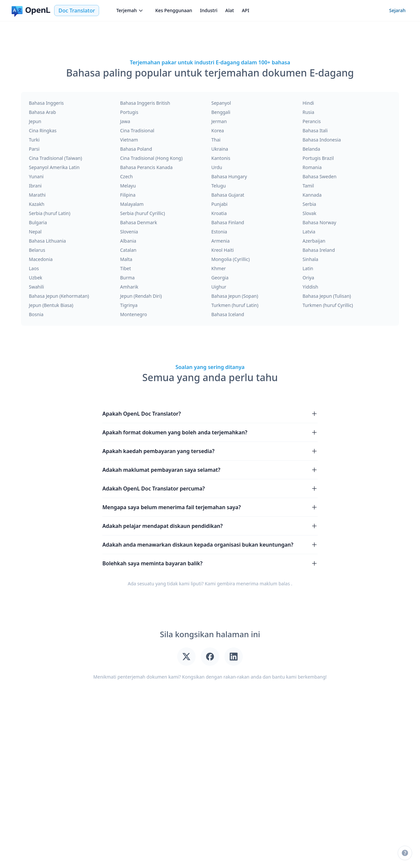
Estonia (219, 232)
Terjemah (130, 10)
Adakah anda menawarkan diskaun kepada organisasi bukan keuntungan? (210, 545)
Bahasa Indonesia (322, 140)
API (246, 10)
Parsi (34, 149)
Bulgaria (38, 222)
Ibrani (35, 186)
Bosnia (36, 314)
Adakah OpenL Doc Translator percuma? (210, 488)
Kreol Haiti (222, 250)
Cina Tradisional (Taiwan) (55, 158)
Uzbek (36, 278)
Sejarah (397, 10)
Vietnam (129, 140)
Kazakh (37, 204)
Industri (209, 10)
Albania (128, 241)
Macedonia (41, 259)
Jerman (219, 121)
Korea (218, 130)
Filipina (128, 195)
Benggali (221, 112)
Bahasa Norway (319, 222)
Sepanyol (221, 103)
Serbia (309, 204)
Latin (308, 268)
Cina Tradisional (137, 130)
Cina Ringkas (43, 130)
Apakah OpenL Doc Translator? (210, 414)
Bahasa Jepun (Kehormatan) (59, 296)
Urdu (217, 167)
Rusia (308, 112)
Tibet (126, 268)
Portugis (129, 112)
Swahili (36, 287)
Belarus (37, 250)
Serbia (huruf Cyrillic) (143, 213)
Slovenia (129, 232)
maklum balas (275, 584)
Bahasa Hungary (229, 176)
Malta (126, 259)
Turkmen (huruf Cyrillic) (328, 305)
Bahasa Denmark (139, 222)
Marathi (37, 195)
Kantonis (221, 158)
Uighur (219, 287)
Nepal (35, 232)
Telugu (219, 186)
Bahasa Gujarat (228, 195)
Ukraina (220, 149)
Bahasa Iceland (228, 314)
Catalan (128, 250)
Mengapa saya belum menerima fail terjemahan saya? (210, 507)
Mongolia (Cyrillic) (231, 259)
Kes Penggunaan (174, 10)
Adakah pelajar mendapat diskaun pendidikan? (210, 526)
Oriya (308, 278)
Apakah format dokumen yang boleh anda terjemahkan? (210, 432)
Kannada (312, 195)
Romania (312, 167)
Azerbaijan (314, 241)
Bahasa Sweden (319, 176)
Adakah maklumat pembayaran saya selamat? (210, 470)
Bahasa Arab (42, 112)
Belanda (311, 149)
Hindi (308, 103)
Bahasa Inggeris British (145, 103)
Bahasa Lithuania (47, 241)
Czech (126, 176)
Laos (34, 268)
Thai (216, 140)
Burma (127, 278)
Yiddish (310, 287)
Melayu (128, 186)
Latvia (309, 232)
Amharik (129, 287)
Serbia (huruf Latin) (50, 213)
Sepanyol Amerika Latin (54, 167)
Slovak (309, 213)
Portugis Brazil (318, 158)
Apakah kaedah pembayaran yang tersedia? (210, 451)
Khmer (219, 268)
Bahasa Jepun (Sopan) (235, 296)
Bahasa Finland (228, 222)
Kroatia (219, 213)
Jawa (125, 121)
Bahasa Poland (136, 149)
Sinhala (310, 259)
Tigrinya (129, 305)
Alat (230, 10)
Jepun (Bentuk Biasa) (51, 305)
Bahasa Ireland (319, 250)
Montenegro (134, 314)
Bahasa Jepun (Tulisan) (327, 296)
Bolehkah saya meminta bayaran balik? (210, 563)
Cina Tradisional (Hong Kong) (151, 158)
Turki (34, 140)
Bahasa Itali (315, 130)
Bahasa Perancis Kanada (146, 167)
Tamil (308, 186)
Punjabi (219, 204)
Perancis (312, 121)
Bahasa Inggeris (46, 103)
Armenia (220, 241)
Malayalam (132, 204)
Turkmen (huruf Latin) (235, 305)
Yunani (36, 176)
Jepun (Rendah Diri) (141, 296)
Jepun (35, 121)
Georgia (220, 278)
